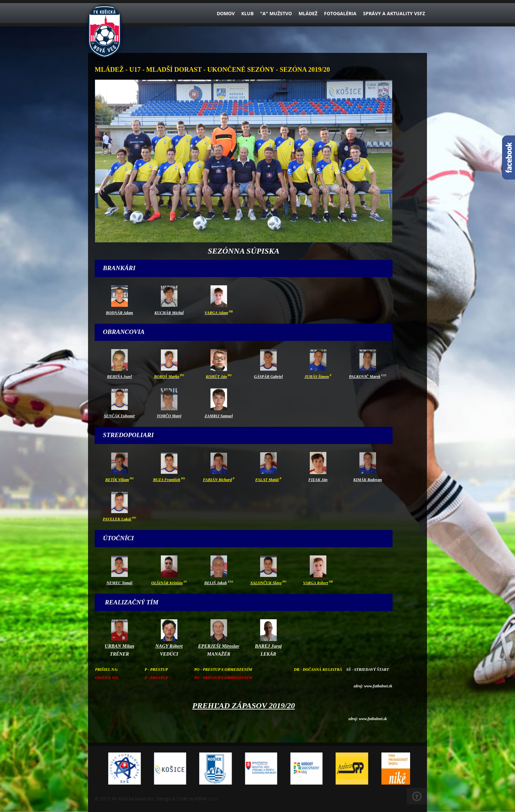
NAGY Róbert (169, 646)
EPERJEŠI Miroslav (219, 646)
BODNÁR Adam (119, 313)
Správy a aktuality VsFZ (394, 13)
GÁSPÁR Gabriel (268, 377)
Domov (226, 13)
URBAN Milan (119, 646)
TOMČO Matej (169, 416)
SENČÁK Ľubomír (119, 416)
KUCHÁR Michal (169, 313)
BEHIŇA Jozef (119, 377)
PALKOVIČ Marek (365, 377)
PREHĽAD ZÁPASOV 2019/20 (244, 706)
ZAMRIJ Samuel (219, 416)
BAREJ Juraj (268, 646)
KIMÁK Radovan (368, 480)
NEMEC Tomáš (120, 583)
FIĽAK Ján (318, 480)
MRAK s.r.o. (206, 799)
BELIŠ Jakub (215, 583)
